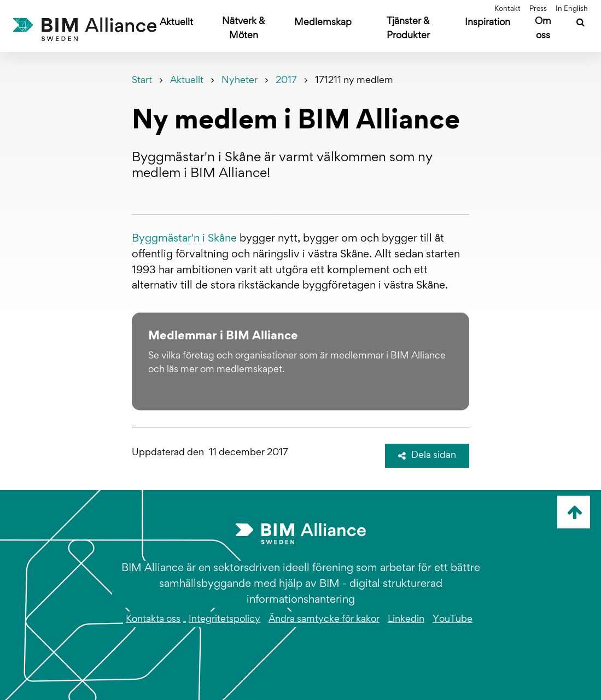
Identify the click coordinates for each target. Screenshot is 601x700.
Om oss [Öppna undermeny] (543, 29)
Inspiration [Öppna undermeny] (488, 23)
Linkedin (406, 620)
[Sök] (580, 24)
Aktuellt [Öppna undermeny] (176, 23)
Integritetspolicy (224, 620)
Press (538, 9)
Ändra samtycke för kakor (324, 620)
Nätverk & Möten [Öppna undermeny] (243, 29)
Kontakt (507, 9)
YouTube (453, 620)
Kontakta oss (153, 620)
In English (572, 9)
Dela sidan (427, 456)
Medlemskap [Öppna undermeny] (323, 23)
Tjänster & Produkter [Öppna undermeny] (408, 29)
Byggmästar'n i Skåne (184, 239)
